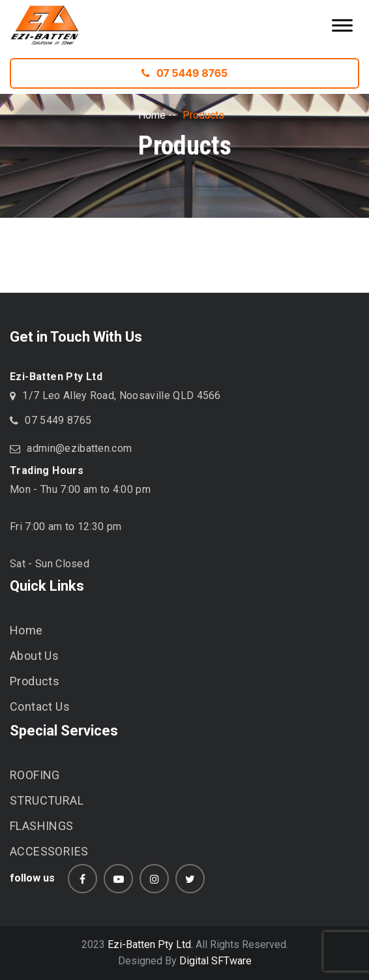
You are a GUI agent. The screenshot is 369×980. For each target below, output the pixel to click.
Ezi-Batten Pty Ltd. (150, 944)
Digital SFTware (215, 961)
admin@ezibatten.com (79, 448)
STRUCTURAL (47, 800)
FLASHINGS (42, 826)
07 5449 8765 (184, 73)
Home (152, 115)
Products (35, 681)
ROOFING (35, 775)
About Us (34, 656)
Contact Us (40, 706)
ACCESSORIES (49, 851)
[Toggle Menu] (342, 25)
